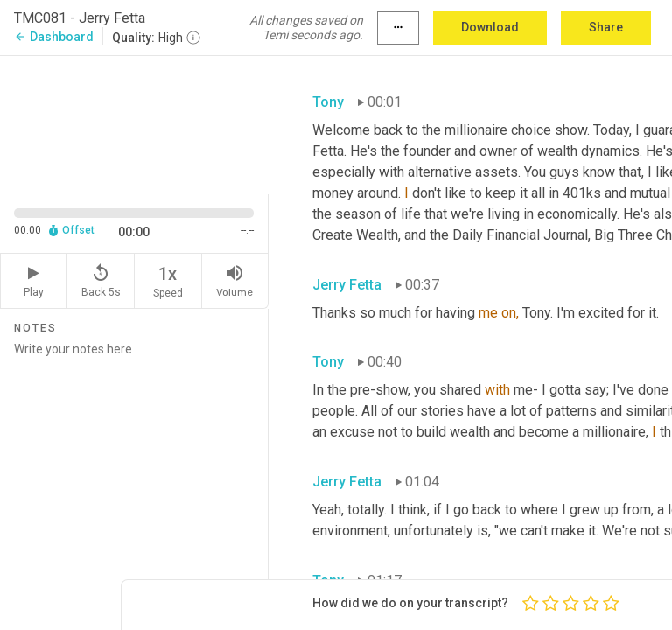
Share (606, 27)
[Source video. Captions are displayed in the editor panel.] (134, 123)
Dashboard (54, 37)
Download (490, 27)
